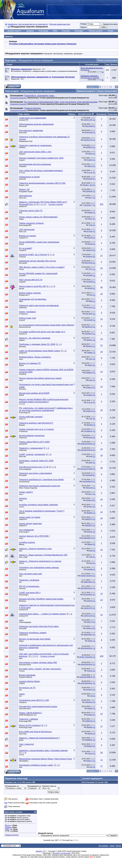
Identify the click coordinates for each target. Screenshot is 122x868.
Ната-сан (23, 198)
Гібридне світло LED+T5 (31, 211)
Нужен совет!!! (26, 492)
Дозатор (23, 498)
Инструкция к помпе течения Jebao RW (38, 662)
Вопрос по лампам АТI (30, 363)
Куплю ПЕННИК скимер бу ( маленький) (38, 273)
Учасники (66, 31)
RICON (90, 237)
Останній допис (85, 114)
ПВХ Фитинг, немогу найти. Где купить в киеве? (42, 267)
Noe (21, 213)
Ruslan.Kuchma (87, 576)
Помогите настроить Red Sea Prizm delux (39, 626)
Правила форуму (12, 835)
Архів (112, 846)
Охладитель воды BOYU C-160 (34, 700)
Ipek (21, 767)
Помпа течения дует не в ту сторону (36, 429)
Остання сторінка (55, 204)
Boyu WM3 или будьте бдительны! (35, 732)
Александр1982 (25, 225)
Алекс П (22, 419)
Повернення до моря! (29, 177)
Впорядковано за (12, 786)
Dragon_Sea (24, 185)
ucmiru (22, 507)
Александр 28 (24, 412)
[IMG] (7, 829)
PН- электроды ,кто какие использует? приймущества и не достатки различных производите (46, 409)
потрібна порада (27, 542)
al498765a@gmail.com (28, 715)
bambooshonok (25, 327)
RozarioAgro (24, 595)
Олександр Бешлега (18, 98)
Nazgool (22, 154)
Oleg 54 (90, 622)
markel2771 (23, 238)
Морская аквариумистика (60, 24)
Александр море (26, 727)
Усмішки (8, 827)
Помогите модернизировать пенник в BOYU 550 (42, 183)
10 (102, 268)
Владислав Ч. (24, 295)
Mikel (21, 301)
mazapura (23, 702)
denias (90, 733)
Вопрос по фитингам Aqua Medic (35, 639)
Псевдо (83, 24)
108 (101, 656)
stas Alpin (89, 314)
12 (102, 319)
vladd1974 (23, 353)
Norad (21, 244)
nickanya (22, 257)
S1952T (22, 683)
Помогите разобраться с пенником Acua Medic (41, 479)
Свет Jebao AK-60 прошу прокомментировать (41, 171)
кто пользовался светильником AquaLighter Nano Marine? (47, 325)
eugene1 (89, 689)
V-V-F (91, 269)
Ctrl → (112, 87)
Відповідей (102, 114)
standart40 (23, 444)
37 (102, 255)
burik (91, 456)
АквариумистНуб (26, 141)
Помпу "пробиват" (28, 312)
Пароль (83, 27)
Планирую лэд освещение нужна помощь (39, 567)
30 (102, 468)
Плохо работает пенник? (31, 417)
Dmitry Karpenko (86, 657)
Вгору (119, 846)
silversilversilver (87, 588)
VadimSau (23, 308)
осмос (22, 694)
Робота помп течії (27, 318)
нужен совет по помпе (30, 517)
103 (101, 204)
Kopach (22, 160)
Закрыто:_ (35, 338)
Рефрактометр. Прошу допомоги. (35, 357)
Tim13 (21, 563)
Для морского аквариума (31, 130)
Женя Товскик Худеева (28, 488)
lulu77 (90, 197)
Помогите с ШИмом (28, 719)
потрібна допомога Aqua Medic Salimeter (38, 505)
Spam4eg (23, 734)
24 (102, 615)
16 (102, 449)
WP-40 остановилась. (29, 586)
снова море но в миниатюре (32, 118)
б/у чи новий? (26, 248)
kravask (90, 715)
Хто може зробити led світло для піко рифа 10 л (42, 332)
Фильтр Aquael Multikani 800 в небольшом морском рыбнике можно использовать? (44, 401)
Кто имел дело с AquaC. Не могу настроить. (40, 669)
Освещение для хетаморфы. (33, 299)
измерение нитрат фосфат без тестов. (38, 261)
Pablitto (90, 352)
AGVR (21, 395)
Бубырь (90, 532)
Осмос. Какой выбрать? (30, 713)
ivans (21, 359)
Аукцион (30, 31)
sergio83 (22, 276)
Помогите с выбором (29, 580)
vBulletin (39, 851)
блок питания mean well (30, 574)
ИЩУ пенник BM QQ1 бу (31, 280)
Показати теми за (49, 786)
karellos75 (23, 206)
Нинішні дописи (96, 31)
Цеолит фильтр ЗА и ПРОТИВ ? (34, 536)
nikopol (90, 166)
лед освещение (26, 530)
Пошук (110, 31)
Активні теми (13, 31)
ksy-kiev (90, 231)
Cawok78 (23, 250)
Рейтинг (72, 114)
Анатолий (23, 126)
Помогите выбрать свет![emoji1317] (36, 423)
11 (102, 760)
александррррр (86, 444)
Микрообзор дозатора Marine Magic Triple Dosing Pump (45, 759)
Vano (21, 500)
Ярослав (22, 456)
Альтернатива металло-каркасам (35, 164)
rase (21, 576)
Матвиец (22, 347)
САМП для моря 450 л (30, 593)
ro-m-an (22, 173)
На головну (103, 846)
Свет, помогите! (26, 744)
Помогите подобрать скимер (33, 633)
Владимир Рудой (26, 191)
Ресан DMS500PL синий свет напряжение (39, 242)
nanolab (90, 569)
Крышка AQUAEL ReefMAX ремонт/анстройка (41, 599)
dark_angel (23, 557)
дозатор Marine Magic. (30, 681)
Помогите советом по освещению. (35, 145)
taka (21, 551)
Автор (27, 114)
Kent (91, 563)
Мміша (22, 544)
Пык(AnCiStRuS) (26, 677)
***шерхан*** (88, 205)
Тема (21, 114)
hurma (21, 269)
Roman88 (23, 475)
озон (21, 620)
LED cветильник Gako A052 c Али (35, 152)
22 (102, 345)
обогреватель (26, 196)
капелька (23, 570)
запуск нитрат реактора (30, 523)
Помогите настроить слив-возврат (35, 473)
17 (102, 726)
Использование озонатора (32, 435)
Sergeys (89, 506)
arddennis (89, 721)
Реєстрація (44, 31)
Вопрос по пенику (27, 236)
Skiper (21, 365)
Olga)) (21, 219)
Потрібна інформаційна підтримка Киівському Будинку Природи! (43, 44)
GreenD (22, 320)
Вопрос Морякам (27, 675)
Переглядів (113, 114)
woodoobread (24, 482)
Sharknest (23, 438)
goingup (90, 601)
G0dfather (89, 740)
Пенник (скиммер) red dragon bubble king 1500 (41, 158)
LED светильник (27, 229)
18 (102, 352)
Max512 (86, 70)
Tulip (91, 225)
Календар (79, 31)
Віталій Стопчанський (62, 853)
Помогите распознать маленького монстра (40, 486)
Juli (20, 582)
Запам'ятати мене (109, 24)
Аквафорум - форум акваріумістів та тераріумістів (28, 24)
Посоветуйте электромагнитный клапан (38, 706)
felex (21, 658)
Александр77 (24, 532)
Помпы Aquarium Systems (31, 223)
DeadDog (23, 374)
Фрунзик (89, 437)
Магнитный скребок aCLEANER (34, 393)
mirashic (90, 395)
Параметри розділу (85, 91)
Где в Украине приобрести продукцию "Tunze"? (42, 511)
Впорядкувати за (34, 786)
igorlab (90, 212)
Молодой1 (23, 263)
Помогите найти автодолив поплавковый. (39, 305)
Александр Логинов (91, 78)
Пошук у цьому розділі (107, 60)
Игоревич (23, 166)
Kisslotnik (89, 191)
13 (102, 372)
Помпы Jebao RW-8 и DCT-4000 (34, 442)
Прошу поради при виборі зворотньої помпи (40, 378)
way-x (21, 494)
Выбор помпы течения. (30, 293)
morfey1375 (23, 120)
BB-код (8, 825)
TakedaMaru (24, 761)
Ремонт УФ (24, 189)
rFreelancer (23, 314)
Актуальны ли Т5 (27, 688)
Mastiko (22, 513)
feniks (90, 153)
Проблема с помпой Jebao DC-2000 (36, 461)
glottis (21, 740)
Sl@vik (90, 708)
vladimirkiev (88, 582)
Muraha (22, 425)
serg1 (21, 538)
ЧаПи (55, 31)
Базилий (22, 179)
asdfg (91, 462)
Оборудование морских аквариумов (36, 124)
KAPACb (22, 147)
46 (102, 287)
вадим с (22, 340)
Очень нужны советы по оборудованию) (38, 217)
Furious (22, 671)
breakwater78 (87, 538)
